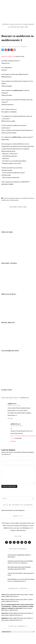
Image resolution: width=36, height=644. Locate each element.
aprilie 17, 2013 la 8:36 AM (14, 405)
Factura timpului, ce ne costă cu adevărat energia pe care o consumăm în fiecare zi (21, 580)
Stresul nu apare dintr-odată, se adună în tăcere (17, 609)
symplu (10, 403)
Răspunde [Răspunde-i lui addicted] (13, 441)
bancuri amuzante (9, 198)
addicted (14, 424)
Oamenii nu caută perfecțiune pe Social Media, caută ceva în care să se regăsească (20, 562)
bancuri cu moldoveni (22, 198)
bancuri (15, 47)
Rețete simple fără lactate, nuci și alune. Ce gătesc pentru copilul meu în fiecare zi (17, 595)
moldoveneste (15, 200)
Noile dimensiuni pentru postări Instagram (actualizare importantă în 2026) (19, 568)
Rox (3, 599)
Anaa (3, 595)
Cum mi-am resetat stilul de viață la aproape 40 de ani (21, 574)
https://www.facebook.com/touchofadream (13, 510)
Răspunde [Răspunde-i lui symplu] (10, 418)
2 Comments (23, 47)
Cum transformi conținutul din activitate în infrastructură (19, 556)
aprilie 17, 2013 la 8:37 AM (17, 426)
